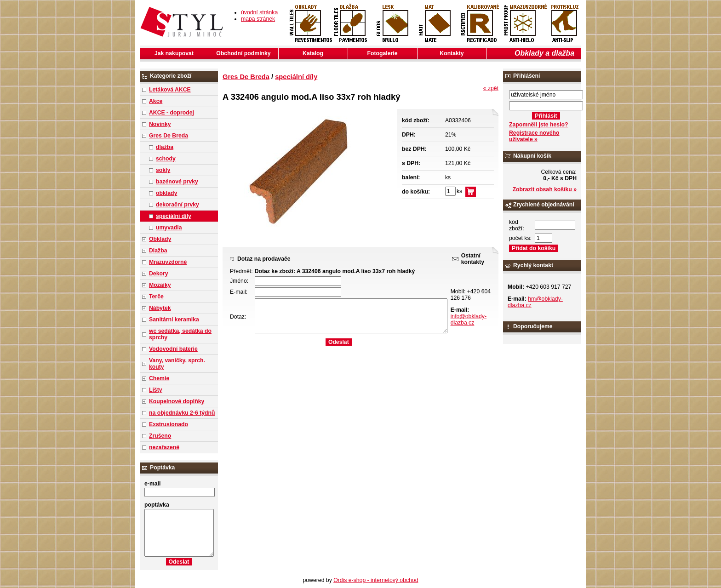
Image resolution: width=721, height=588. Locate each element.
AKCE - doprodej (172, 113)
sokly (163, 170)
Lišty (156, 390)
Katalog (313, 53)
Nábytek (160, 308)
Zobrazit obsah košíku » (545, 189)
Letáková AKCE (170, 90)
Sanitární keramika (174, 320)
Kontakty (452, 53)
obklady (166, 193)
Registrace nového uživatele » (534, 136)
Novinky (160, 124)
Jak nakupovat (174, 53)
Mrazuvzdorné (168, 262)
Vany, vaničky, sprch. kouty (177, 364)
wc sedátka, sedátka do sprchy (180, 334)
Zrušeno (160, 436)
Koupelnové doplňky (177, 401)
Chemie (159, 378)
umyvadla (169, 228)
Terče (156, 297)
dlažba (165, 147)
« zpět (491, 88)
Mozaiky (160, 285)
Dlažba (158, 251)
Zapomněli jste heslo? (539, 125)
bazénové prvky (177, 182)
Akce (156, 101)
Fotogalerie (383, 53)
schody (166, 159)
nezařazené (164, 447)
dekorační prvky (177, 205)
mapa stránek (258, 19)
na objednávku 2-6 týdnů (182, 413)
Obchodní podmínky (243, 53)
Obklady (160, 239)
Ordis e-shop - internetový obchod (376, 580)
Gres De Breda (169, 136)
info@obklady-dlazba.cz (469, 320)
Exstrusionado (169, 424)
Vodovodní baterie (173, 349)
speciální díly (174, 216)
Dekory (158, 274)
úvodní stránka (259, 12)
